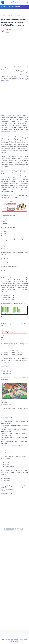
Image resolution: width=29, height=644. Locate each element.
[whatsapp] (12, 529)
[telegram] (15, 529)
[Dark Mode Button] (27, 2)
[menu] (3, 2)
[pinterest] (18, 529)
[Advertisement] (14, 50)
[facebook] (5, 529)
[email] (21, 529)
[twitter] (9, 529)
